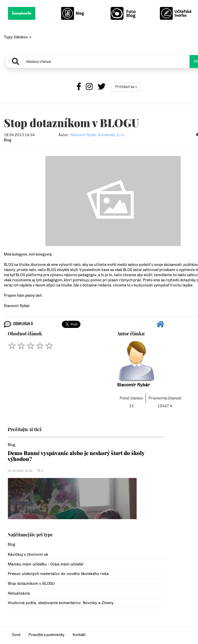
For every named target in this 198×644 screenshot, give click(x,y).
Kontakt (79, 635)
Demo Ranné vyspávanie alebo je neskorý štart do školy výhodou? (76, 456)
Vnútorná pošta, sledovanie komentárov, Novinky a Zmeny (61, 603)
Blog (8, 140)
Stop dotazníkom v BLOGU (31, 584)
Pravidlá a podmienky (47, 635)
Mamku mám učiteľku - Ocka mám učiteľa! (46, 564)
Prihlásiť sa (126, 87)
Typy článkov (18, 37)
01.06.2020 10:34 (20, 471)
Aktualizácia (19, 593)
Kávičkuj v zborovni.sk (28, 554)
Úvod (16, 635)
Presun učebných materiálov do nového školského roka (58, 574)
